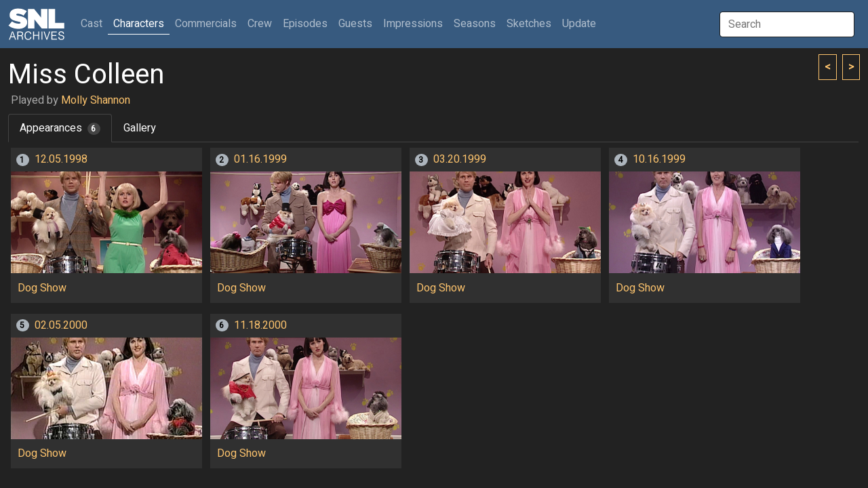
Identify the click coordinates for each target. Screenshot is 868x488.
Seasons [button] (475, 24)
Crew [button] (260, 24)
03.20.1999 (460, 159)
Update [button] (579, 24)
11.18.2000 (260, 325)
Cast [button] (94, 23)
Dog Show (42, 288)
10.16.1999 (659, 159)
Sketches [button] (529, 24)
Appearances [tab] (60, 128)
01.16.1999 (260, 159)
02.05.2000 (61, 325)
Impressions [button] (413, 24)
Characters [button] (139, 24)
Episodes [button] (305, 24)
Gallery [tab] (140, 128)
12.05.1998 (61, 159)
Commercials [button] (206, 24)
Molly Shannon (96, 100)
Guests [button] (355, 24)
